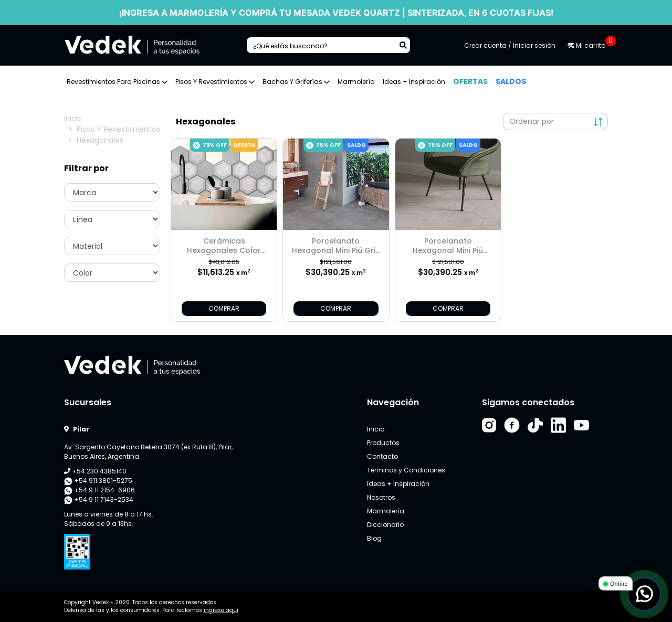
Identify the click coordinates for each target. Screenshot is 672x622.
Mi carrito (587, 45)
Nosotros (381, 497)
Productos (383, 443)
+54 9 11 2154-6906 (99, 490)
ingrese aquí (221, 610)
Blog (374, 538)
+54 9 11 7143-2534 (99, 500)
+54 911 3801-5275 (98, 481)
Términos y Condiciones (406, 470)
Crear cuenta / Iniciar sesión (510, 45)
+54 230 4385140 (95, 471)
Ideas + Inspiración (414, 82)
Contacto (382, 456)
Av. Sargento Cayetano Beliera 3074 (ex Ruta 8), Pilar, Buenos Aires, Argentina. (148, 452)
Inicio (73, 118)
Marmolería (356, 82)
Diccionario (385, 525)
